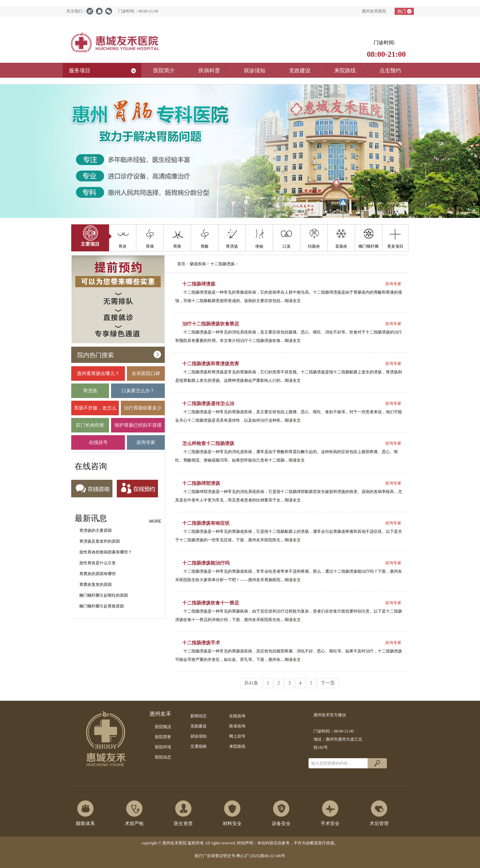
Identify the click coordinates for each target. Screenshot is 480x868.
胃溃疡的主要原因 (96, 530)
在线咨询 (92, 489)
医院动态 (163, 757)
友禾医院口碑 (146, 376)
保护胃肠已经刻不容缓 (138, 428)
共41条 (251, 683)
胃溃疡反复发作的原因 (100, 541)
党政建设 (198, 726)
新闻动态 (198, 716)
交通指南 (198, 746)
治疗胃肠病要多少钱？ (143, 410)
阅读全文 (293, 301)
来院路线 (237, 746)
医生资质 (183, 824)
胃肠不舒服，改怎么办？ (95, 410)
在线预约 (137, 489)
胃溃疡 (90, 393)
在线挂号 (98, 445)
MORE (155, 521)
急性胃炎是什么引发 (98, 563)
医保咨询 (237, 726)
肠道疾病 (198, 264)
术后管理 (379, 824)
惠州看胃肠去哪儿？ (98, 376)
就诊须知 (198, 736)
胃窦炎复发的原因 (96, 585)
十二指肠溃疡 (222, 264)
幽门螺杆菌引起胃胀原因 (102, 606)
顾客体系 (85, 824)
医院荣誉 (163, 737)
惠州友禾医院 (374, 11)
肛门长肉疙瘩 (90, 428)
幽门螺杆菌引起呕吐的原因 (104, 595)
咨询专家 (146, 445)
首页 (181, 264)
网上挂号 (237, 736)
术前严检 (134, 824)
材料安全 (232, 824)
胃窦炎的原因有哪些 (98, 574)
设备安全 (281, 824)
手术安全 (330, 824)
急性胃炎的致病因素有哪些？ (106, 552)
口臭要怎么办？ (138, 393)
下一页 (328, 683)
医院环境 (163, 747)
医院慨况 (163, 727)
